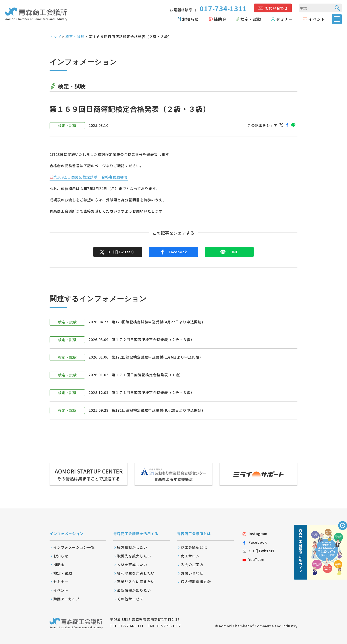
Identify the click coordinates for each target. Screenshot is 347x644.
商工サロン (190, 556)
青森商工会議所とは (194, 533)
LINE (229, 252)
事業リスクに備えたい (136, 582)
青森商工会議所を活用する (136, 533)
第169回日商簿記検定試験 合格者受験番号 (91, 177)
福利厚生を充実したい (136, 573)
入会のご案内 (192, 564)
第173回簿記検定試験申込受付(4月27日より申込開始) (157, 322)
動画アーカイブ (66, 599)
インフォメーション (67, 533)
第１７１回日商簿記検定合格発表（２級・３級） (153, 392)
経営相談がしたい (132, 547)
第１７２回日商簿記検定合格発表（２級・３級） (153, 339)
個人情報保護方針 (196, 582)
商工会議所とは (194, 547)
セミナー (284, 19)
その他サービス (130, 599)
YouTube (254, 559)
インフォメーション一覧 (74, 547)
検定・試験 (251, 19)
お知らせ (190, 19)
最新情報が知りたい (134, 590)
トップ (55, 37)
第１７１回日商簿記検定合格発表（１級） (147, 375)
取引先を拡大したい (134, 556)
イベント (317, 19)
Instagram (255, 533)
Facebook (173, 252)
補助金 (220, 19)
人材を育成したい (132, 564)
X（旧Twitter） (118, 252)
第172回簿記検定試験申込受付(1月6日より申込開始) (156, 357)
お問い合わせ (276, 8)
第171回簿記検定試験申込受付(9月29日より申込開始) (157, 410)
